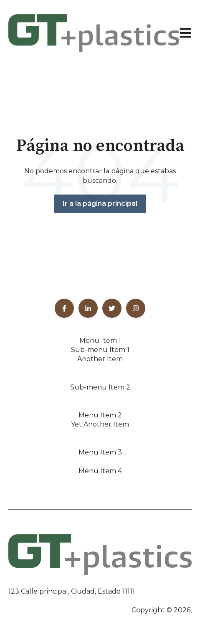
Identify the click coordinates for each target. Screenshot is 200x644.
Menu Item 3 (100, 452)
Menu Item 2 (100, 415)
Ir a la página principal (100, 203)
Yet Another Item (100, 424)
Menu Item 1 (100, 341)
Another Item (100, 359)
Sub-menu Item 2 (100, 387)
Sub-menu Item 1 (100, 350)
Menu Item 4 (100, 471)
